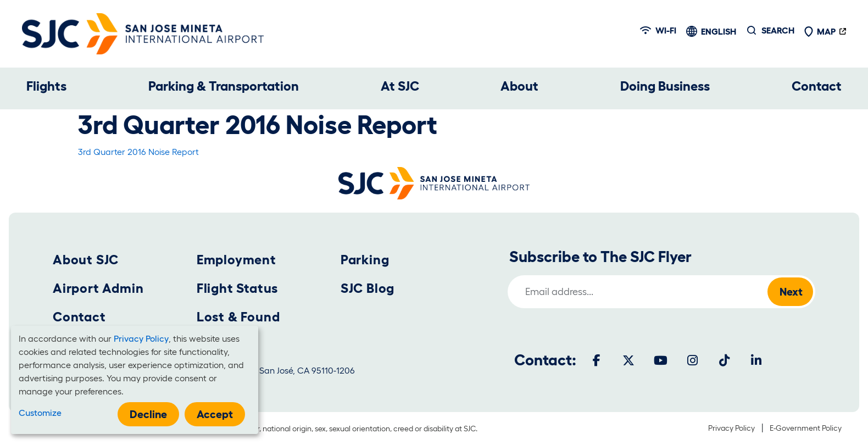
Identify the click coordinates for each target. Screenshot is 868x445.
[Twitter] (628, 360)
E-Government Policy (806, 428)
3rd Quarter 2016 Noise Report (138, 152)
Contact (817, 86)
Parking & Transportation (224, 86)
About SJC (86, 260)
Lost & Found (238, 317)
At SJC (400, 86)
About (519, 86)
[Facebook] (597, 360)
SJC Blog (368, 288)
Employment (237, 260)
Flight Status (237, 288)
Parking (365, 260)
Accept (215, 414)
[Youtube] (660, 360)
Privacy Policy (731, 428)
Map (820, 31)
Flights (46, 86)
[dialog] (135, 380)
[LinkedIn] (756, 360)
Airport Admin (98, 288)
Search (778, 30)
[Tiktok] (724, 360)
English (719, 31)
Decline (148, 414)
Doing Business (665, 86)
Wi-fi (658, 30)
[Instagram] (692, 360)
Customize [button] (40, 413)
